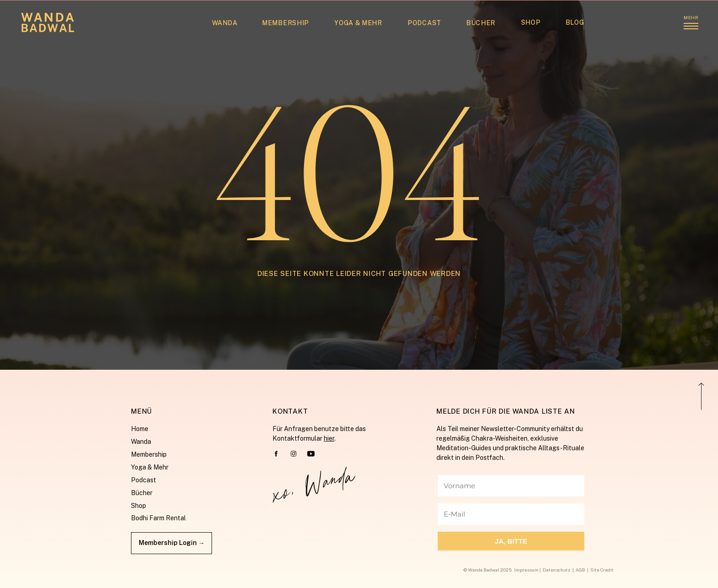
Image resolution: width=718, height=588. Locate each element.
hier (329, 438)
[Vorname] (511, 486)
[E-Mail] (511, 514)
